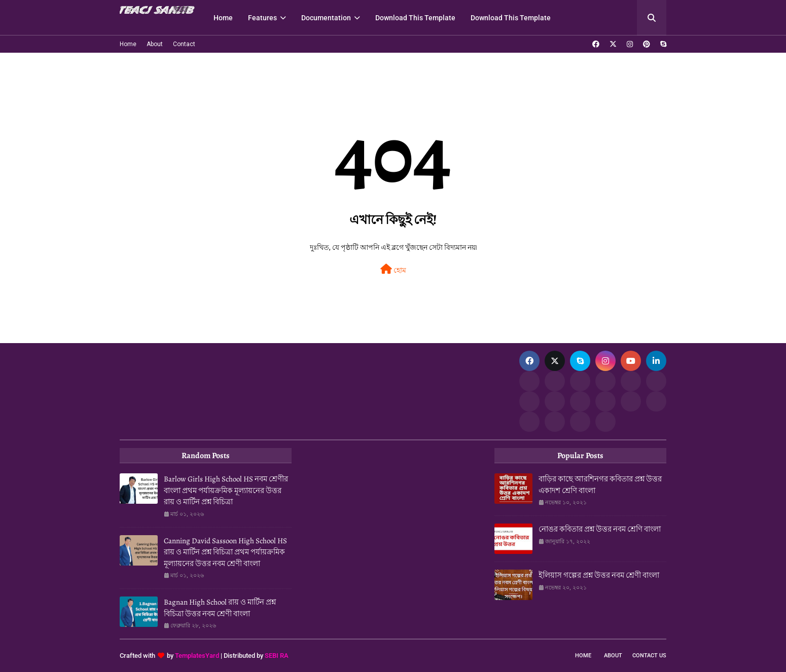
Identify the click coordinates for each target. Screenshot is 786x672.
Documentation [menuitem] (326, 18)
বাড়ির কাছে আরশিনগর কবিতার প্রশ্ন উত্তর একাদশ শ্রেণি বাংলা (600, 485)
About (155, 44)
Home (128, 44)
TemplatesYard (197, 656)
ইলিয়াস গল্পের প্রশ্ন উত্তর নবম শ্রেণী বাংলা (599, 575)
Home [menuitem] (223, 18)
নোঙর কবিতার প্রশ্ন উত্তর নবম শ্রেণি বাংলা (600, 529)
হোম (393, 269)
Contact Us (649, 656)
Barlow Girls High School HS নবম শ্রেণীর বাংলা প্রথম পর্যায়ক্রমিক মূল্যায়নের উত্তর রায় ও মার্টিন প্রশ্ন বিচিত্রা (226, 490)
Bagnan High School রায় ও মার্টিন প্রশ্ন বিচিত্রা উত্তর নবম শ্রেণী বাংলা (220, 608)
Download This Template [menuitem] (415, 18)
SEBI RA (277, 656)
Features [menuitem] (262, 18)
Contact (184, 44)
